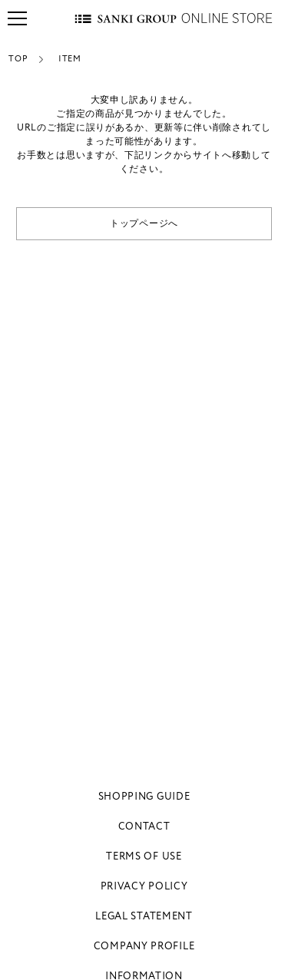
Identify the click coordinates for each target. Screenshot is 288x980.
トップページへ (144, 224)
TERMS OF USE (144, 856)
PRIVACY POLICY (144, 886)
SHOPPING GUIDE (144, 797)
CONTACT (144, 827)
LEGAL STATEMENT (144, 916)
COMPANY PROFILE (144, 946)
